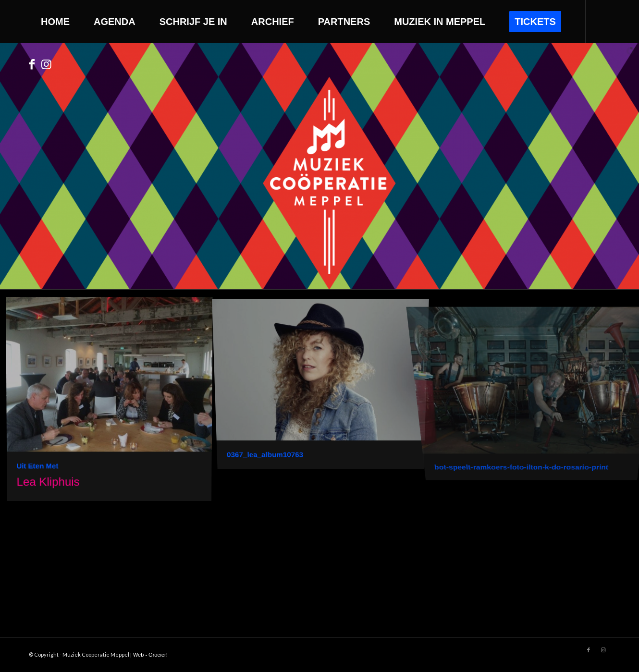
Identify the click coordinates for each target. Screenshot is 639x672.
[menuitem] (55, 22)
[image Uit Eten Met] (113, 402)
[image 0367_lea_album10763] (324, 383)
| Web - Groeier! (149, 655)
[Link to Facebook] (32, 64)
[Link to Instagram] (46, 64)
